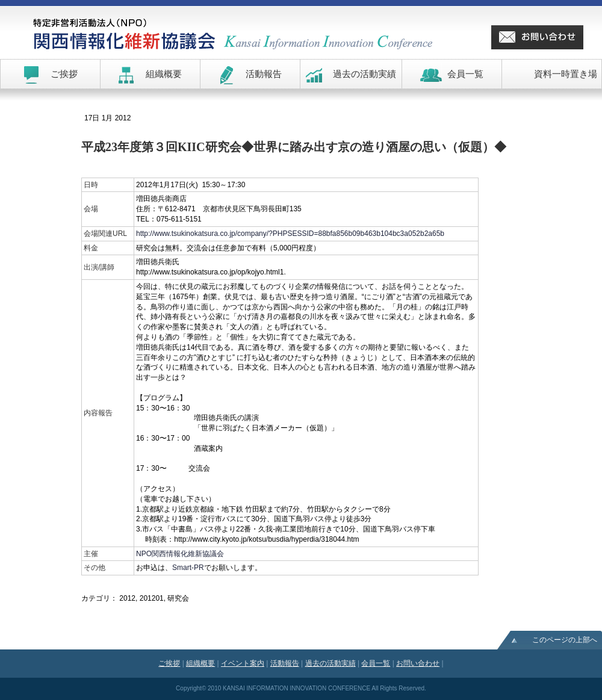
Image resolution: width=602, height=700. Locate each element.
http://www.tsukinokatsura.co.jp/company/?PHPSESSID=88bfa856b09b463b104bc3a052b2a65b (290, 234)
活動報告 (285, 663)
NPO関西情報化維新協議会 (180, 554)
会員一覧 (376, 663)
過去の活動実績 (330, 663)
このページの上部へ (565, 640)
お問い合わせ (418, 663)
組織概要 (200, 663)
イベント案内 (243, 663)
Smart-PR (188, 568)
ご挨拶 (169, 663)
